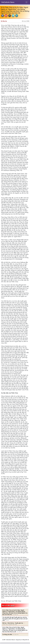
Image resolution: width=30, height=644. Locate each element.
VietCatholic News (8, 2)
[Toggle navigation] (26, 2)
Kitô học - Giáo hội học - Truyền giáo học (13, 623)
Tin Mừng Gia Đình (7, 634)
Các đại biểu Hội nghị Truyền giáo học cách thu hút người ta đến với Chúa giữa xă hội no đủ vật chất (15, 619)
